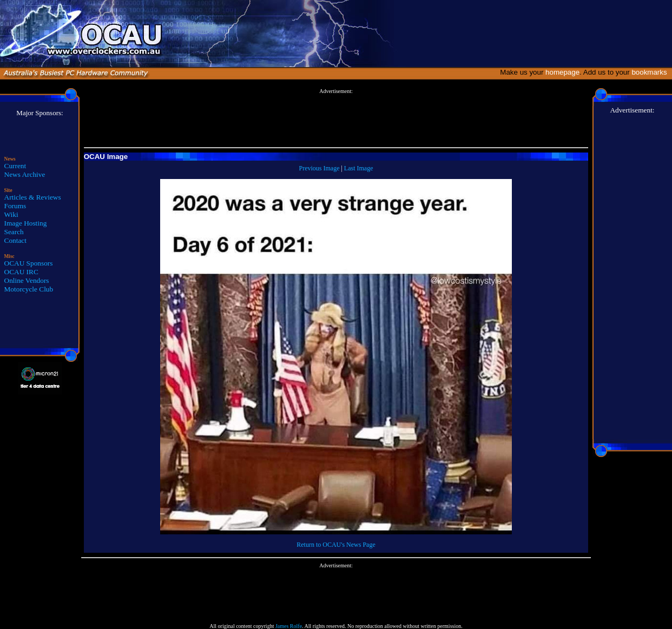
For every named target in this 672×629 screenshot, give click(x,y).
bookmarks (651, 72)
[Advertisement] (336, 118)
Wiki (11, 214)
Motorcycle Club (29, 289)
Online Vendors (27, 280)
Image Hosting (26, 223)
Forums (15, 206)
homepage (562, 72)
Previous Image (319, 168)
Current (15, 166)
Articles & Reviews (33, 197)
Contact (15, 240)
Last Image (359, 168)
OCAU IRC (21, 272)
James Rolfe (289, 626)
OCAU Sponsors (29, 263)
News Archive (25, 174)
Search (14, 232)
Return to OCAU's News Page (336, 545)
